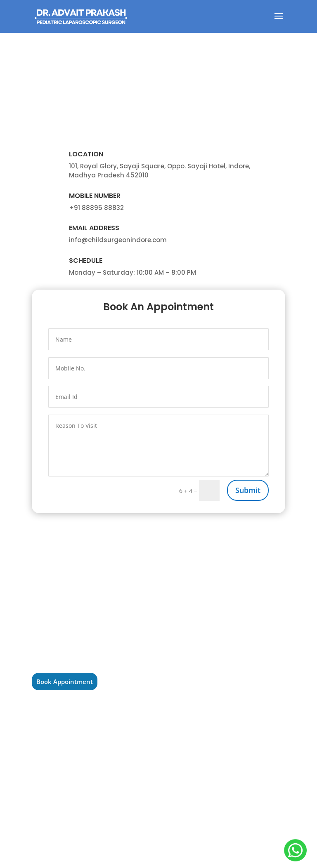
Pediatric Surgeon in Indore (76, 748)
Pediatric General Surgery (210, 624)
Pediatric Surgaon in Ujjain (75, 735)
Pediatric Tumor (196, 637)
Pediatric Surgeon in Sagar (75, 787)
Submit (248, 490)
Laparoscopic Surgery (204, 611)
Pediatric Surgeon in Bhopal (77, 761)
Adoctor (158, 856)
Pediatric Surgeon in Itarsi (74, 774)
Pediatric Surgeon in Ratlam (77, 722)
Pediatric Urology (198, 598)
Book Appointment (65, 682)
